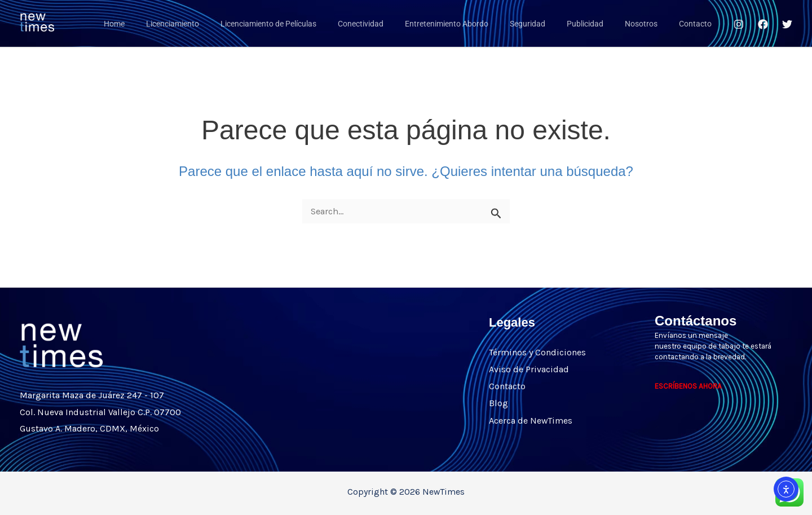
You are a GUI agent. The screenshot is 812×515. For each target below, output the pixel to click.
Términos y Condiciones (537, 352)
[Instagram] (739, 24)
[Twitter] (787, 24)
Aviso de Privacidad (529, 369)
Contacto (507, 386)
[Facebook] (763, 24)
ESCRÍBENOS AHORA (688, 386)
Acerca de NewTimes (531, 419)
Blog (498, 402)
